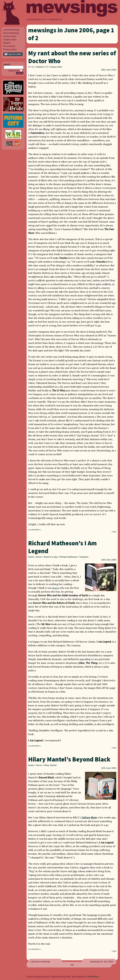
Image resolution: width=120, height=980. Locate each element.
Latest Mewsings (11, 30)
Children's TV (42, 67)
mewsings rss (55, 19)
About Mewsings (11, 33)
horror (39, 557)
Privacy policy (10, 49)
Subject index (10, 40)
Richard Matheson (69, 557)
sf (29, 67)
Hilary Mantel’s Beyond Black (69, 759)
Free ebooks (9, 46)
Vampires (84, 557)
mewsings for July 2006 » (102, 962)
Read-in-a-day (51, 557)
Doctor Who (56, 67)
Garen (56, 588)
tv (33, 67)
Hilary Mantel (50, 765)
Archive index (10, 36)
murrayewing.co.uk (36, 19)
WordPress (93, 977)
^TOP (114, 532)
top (72, 965)
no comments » (35, 530)
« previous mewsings (40, 962)
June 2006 (111, 70)
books (31, 557)
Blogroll (7, 43)
